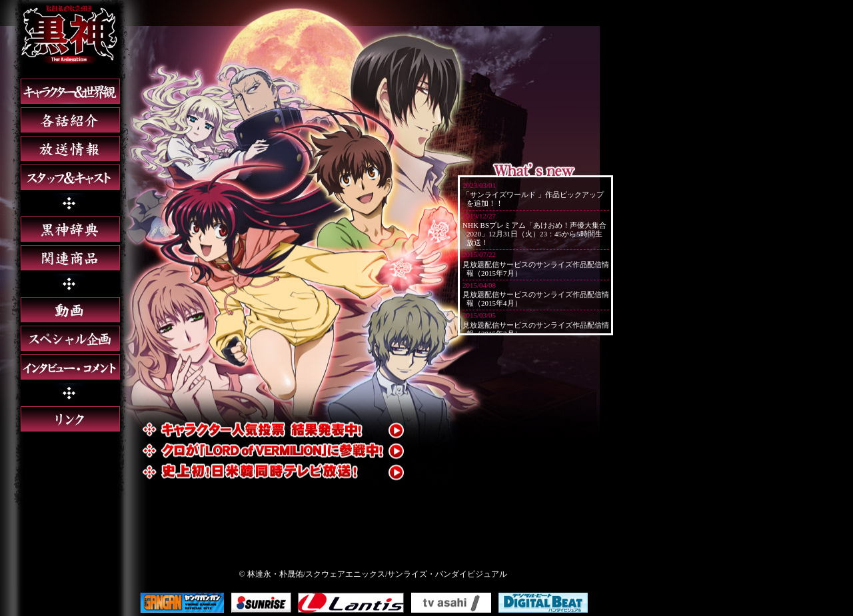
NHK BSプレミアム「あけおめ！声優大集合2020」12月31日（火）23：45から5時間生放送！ (534, 234)
